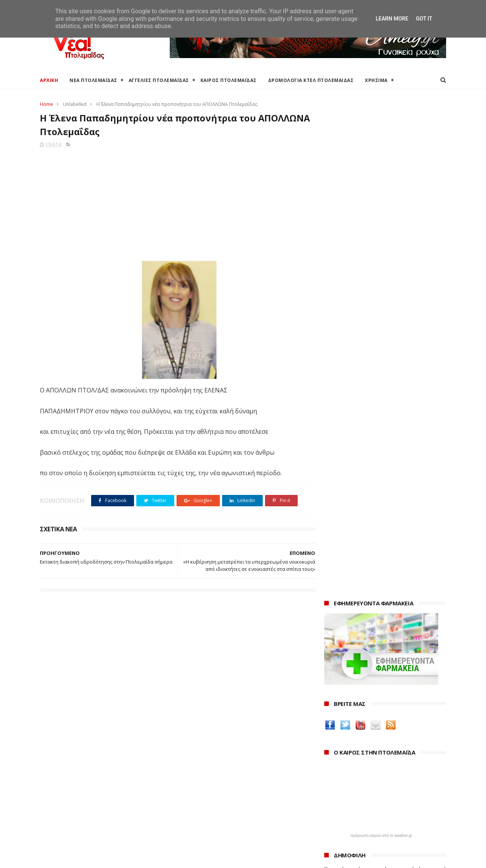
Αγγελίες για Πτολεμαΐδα (71, 782)
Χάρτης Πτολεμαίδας (65, 818)
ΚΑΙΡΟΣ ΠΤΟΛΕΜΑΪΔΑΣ (229, 80)
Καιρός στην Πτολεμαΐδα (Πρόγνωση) (86, 764)
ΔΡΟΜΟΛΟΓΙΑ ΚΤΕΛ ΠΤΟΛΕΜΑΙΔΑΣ (311, 80)
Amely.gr (337, 640)
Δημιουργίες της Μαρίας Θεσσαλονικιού (381, 677)
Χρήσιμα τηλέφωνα (63, 837)
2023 (331, 795)
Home (47, 104)
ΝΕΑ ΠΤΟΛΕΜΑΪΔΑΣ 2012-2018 (76, 858)
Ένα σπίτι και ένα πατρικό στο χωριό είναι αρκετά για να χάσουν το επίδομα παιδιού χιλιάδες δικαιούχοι (385, 381)
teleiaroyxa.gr (344, 650)
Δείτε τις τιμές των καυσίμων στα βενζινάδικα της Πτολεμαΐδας (373, 600)
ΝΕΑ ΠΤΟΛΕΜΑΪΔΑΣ (93, 80)
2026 (331, 764)
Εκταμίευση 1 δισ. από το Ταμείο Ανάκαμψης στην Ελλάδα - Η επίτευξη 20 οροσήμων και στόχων (379, 437)
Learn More (392, 19)
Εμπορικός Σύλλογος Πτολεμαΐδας (221, 825)
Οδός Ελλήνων (344, 667)
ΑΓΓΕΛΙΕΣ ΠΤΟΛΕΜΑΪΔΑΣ (159, 80)
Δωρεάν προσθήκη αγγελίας (75, 792)
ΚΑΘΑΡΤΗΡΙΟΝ (344, 686)
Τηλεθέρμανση (196, 834)
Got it (424, 19)
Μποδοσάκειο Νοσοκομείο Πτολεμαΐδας (229, 816)
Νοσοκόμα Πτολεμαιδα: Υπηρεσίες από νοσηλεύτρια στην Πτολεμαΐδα (379, 698)
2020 (331, 826)
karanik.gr (338, 658)
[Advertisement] (175, 202)
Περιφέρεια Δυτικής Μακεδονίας (218, 792)
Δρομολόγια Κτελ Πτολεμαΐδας (78, 800)
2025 (331, 775)
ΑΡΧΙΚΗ (49, 80)
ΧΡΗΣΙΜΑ (376, 80)
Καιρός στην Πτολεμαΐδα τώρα (77, 773)
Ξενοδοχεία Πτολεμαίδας (71, 809)
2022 (331, 806)
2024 (331, 785)
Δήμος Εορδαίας (198, 764)
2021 (331, 816)
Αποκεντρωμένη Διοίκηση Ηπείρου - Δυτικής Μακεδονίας (233, 803)
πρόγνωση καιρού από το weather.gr (381, 339)
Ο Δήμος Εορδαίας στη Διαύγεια (218, 773)
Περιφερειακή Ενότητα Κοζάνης (217, 782)
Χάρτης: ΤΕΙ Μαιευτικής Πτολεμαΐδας (85, 828)
